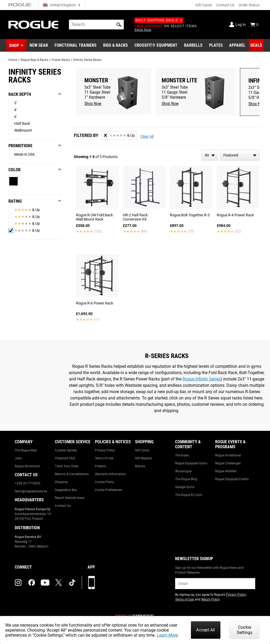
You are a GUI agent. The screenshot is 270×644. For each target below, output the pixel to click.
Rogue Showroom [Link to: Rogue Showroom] (27, 466)
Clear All (147, 136)
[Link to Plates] (216, 45)
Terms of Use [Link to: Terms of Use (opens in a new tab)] (184, 599)
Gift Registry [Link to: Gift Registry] (144, 458)
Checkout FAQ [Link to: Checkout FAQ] (65, 458)
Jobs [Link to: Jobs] (18, 458)
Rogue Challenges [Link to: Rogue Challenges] (228, 463)
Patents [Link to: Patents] (100, 466)
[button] (119, 25)
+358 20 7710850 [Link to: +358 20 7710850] (28, 483)
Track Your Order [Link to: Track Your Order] (67, 466)
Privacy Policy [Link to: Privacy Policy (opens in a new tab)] (236, 595)
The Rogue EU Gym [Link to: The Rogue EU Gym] (189, 495)
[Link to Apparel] (237, 45)
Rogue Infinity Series (201, 379)
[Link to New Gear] (39, 45)
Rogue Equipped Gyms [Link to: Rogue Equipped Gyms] (191, 463)
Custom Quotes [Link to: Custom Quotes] (66, 450)
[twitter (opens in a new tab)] (59, 583)
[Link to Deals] (256, 45)
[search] (96, 25)
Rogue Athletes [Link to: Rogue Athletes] (226, 471)
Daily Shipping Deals (159, 20)
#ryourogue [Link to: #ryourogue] (183, 471)
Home (13, 60)
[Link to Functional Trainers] (76, 45)
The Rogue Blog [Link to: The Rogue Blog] (186, 479)
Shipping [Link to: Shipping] (61, 482)
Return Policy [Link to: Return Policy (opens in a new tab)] (211, 599)
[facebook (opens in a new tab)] (32, 583)
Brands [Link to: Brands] (140, 466)
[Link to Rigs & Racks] (115, 45)
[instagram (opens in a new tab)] (18, 583)
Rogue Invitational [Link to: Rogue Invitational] (228, 455)
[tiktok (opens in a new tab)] (72, 583)
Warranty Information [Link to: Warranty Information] (110, 474)
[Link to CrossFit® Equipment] (156, 45)
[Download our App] (91, 583)
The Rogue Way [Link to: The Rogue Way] (26, 450)
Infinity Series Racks (87, 60)
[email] (215, 584)
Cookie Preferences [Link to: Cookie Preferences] (109, 490)
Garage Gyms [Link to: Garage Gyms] (185, 487)
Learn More (167, 635)
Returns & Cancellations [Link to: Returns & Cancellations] (72, 474)
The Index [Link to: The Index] (182, 455)
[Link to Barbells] (193, 45)
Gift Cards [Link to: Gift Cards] (142, 450)
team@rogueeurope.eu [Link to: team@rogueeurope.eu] (31, 491)
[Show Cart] (254, 25)
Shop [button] (14, 46)
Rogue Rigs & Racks (34, 60)
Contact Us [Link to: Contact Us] (63, 506)
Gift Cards (204, 5)
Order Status (249, 5)
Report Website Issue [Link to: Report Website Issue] (70, 498)
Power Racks (61, 60)
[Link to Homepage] (33, 25)
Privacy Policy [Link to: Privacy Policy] (105, 450)
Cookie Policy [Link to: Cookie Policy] (105, 482)
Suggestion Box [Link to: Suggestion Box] (66, 490)
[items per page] (210, 155)
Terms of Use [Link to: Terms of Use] (104, 458)
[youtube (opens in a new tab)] (45, 583)
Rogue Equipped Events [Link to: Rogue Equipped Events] (232, 479)
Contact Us (225, 5)
